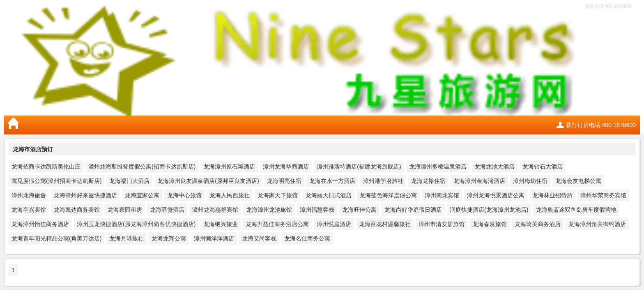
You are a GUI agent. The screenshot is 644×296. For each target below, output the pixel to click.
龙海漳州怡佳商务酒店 (40, 224)
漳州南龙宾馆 (442, 195)
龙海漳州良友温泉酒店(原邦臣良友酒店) (208, 181)
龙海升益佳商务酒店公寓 (277, 224)
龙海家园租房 (125, 210)
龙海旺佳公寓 (359, 210)
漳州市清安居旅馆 (442, 224)
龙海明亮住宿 (284, 181)
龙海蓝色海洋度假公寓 (388, 195)
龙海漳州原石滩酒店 (229, 166)
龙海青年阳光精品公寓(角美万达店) (56, 238)
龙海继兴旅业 (221, 224)
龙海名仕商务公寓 (307, 238)
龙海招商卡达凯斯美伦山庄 (46, 166)
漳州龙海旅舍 (29, 195)
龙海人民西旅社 (230, 195)
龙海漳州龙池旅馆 (269, 210)
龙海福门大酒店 (129, 181)
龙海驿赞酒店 (167, 210)
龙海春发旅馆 (490, 224)
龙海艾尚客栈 (259, 238)
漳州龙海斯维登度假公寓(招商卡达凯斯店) (142, 166)
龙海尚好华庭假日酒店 (413, 210)
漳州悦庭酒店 (334, 224)
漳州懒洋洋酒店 (214, 238)
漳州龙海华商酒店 (286, 166)
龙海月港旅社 (126, 238)
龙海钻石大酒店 (543, 166)
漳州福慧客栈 (317, 210)
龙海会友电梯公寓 (578, 181)
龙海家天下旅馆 (278, 195)
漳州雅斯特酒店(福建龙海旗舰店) (359, 166)
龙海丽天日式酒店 (329, 195)
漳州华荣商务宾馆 (603, 195)
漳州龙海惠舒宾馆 (215, 210)
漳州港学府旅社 (383, 181)
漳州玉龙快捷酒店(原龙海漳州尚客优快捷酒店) (136, 224)
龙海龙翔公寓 (169, 238)
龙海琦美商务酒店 (538, 224)
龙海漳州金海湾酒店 (479, 181)
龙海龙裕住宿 (428, 181)
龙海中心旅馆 (184, 195)
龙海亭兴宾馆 (29, 210)
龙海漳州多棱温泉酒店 (438, 166)
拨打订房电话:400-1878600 (601, 125)
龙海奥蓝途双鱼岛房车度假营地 (576, 210)
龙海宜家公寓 (142, 195)
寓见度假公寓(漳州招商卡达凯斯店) (56, 181)
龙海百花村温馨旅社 (385, 224)
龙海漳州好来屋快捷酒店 (85, 195)
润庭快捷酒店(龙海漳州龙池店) (489, 210)
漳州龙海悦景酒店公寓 (496, 195)
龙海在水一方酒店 (332, 181)
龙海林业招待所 (552, 195)
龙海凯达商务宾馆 (77, 210)
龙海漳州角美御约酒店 (597, 224)
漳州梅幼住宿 (530, 181)
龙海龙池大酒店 (494, 166)
